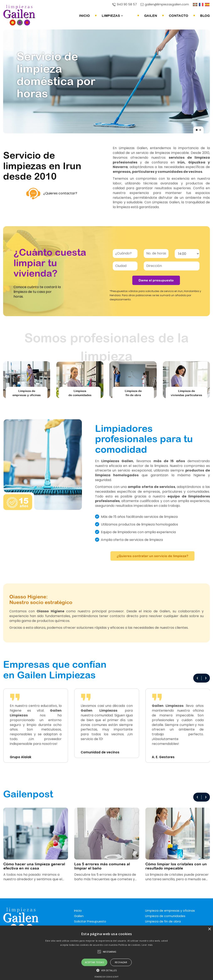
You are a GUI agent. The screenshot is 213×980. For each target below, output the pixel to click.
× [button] (209, 929)
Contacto (179, 15)
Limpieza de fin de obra (163, 922)
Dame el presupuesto (156, 280)
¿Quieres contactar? (52, 193)
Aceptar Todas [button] (94, 962)
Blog (205, 15)
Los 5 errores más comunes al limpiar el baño (102, 866)
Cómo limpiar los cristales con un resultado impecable (176, 866)
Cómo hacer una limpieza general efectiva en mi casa (34, 866)
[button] (106, 970)
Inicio (94, 15)
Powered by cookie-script (106, 977)
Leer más (147, 945)
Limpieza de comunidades (166, 916)
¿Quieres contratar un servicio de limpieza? (152, 556)
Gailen (151, 15)
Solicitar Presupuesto (90, 922)
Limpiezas (122, 15)
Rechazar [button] (121, 962)
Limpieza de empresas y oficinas (170, 911)
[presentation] (197, 678)
